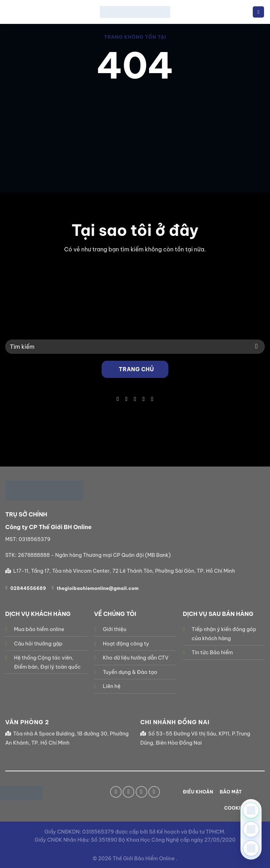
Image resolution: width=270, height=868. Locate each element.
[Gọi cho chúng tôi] (143, 399)
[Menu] (258, 12)
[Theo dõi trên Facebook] (118, 399)
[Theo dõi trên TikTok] (126, 399)
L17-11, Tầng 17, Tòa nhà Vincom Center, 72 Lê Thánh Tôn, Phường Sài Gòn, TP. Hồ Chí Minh (124, 571)
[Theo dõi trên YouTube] (152, 399)
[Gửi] (256, 346)
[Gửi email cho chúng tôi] (135, 399)
